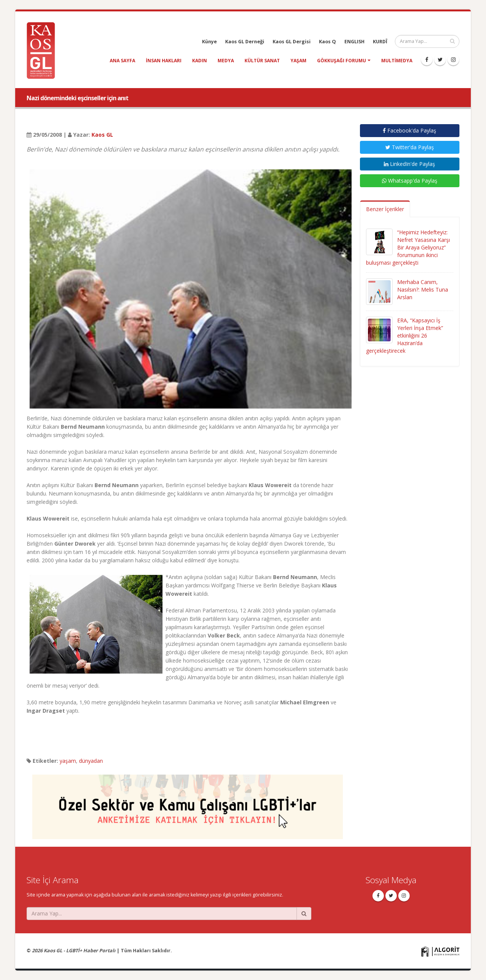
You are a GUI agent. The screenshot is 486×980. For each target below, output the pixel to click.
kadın (200, 61)
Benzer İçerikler (385, 209)
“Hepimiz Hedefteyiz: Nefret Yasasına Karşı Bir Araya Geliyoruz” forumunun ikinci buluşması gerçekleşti (408, 247)
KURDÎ (380, 42)
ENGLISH (354, 42)
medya (226, 61)
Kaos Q (327, 42)
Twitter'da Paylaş (410, 147)
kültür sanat (262, 61)
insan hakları (164, 61)
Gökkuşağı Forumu (342, 61)
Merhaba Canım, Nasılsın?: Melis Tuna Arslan (423, 290)
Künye (209, 42)
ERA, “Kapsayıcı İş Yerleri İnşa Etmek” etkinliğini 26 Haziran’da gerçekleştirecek (405, 335)
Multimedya (397, 61)
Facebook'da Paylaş (409, 130)
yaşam (298, 61)
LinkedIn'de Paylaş (409, 164)
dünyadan (91, 761)
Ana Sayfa (122, 61)
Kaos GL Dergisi (292, 42)
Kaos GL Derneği (245, 42)
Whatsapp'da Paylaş (410, 181)
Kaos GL (102, 135)
